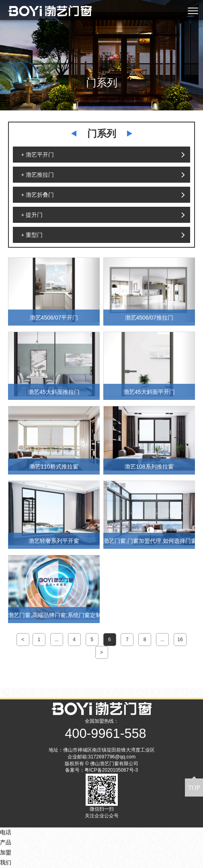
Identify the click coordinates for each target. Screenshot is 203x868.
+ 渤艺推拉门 (37, 175)
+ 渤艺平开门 (37, 155)
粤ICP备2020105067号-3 (111, 770)
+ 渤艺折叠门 (37, 195)
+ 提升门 (32, 215)
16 (180, 640)
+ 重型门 (32, 235)
